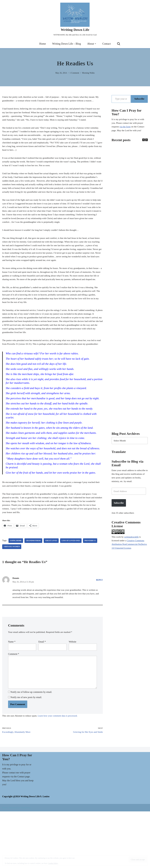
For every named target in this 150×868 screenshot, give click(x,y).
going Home (16, 591)
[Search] (120, 44)
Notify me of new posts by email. (26, 753)
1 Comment (74, 73)
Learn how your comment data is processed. (60, 772)
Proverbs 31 (93, 591)
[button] (96, 44)
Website (73, 694)
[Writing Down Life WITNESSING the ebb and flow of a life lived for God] (75, 20)
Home (42, 44)
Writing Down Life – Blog (66, 44)
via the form (126, 128)
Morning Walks (89, 73)
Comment (14, 707)
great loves (53, 591)
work (119, 543)
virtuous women (12, 597)
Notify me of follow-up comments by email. (31, 747)
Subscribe (139, 99)
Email (42, 694)
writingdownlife (132, 543)
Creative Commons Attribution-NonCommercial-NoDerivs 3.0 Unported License (129, 551)
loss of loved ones (73, 591)
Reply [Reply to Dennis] (99, 630)
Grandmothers (34, 591)
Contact (107, 44)
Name (12, 694)
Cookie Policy (53, 863)
